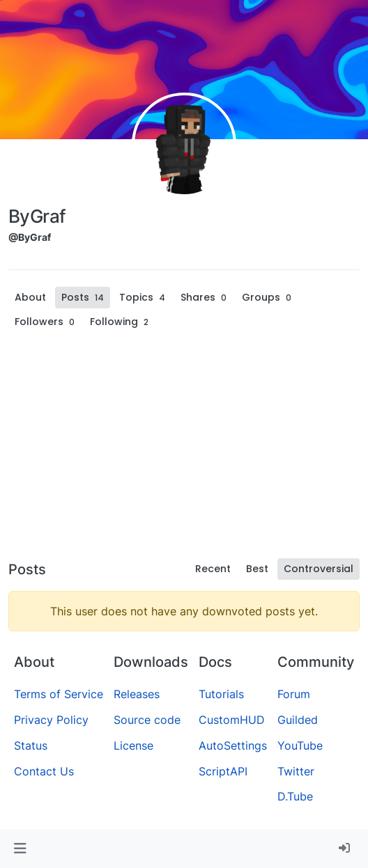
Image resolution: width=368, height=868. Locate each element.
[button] (20, 849)
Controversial (319, 569)
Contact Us (44, 771)
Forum (294, 694)
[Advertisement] (184, 448)
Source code (147, 720)
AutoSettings (233, 745)
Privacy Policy (51, 720)
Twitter (296, 771)
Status (31, 745)
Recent (213, 569)
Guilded (298, 720)
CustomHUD (232, 720)
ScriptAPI (223, 771)
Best (257, 569)
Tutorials (221, 694)
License (133, 745)
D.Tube (295, 796)
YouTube (300, 745)
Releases (137, 694)
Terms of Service (59, 694)
